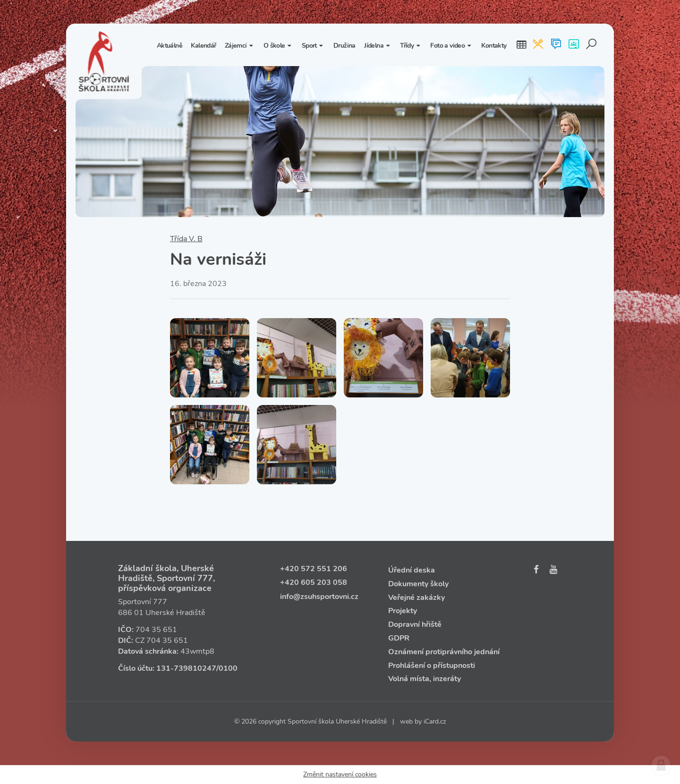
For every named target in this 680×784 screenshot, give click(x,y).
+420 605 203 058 (314, 582)
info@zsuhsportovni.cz (319, 597)
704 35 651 (156, 630)
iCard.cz (435, 721)
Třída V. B (186, 239)
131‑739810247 (186, 668)
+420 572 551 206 (314, 569)
